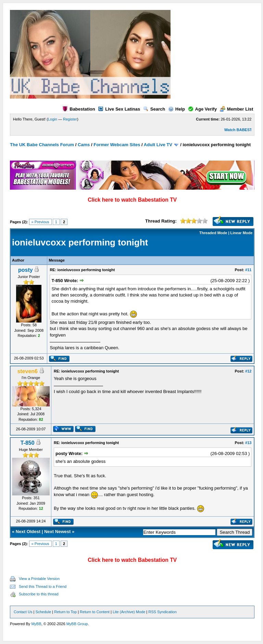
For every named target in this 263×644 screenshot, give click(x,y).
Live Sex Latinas (119, 109)
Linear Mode (242, 233)
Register (70, 119)
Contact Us (23, 612)
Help (177, 109)
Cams (84, 145)
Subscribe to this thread (39, 594)
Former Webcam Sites (117, 145)
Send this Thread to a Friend (43, 586)
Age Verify (203, 109)
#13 (248, 443)
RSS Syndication (162, 612)
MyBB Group (77, 624)
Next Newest (57, 532)
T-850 (28, 443)
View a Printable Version (39, 579)
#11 (248, 270)
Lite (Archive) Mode (129, 612)
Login (53, 119)
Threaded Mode (213, 233)
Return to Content (95, 612)
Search (154, 109)
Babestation (79, 109)
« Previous (40, 222)
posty (26, 270)
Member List (237, 109)
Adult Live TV (158, 145)
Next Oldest (28, 532)
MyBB (36, 624)
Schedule (43, 612)
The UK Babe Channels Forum (42, 145)
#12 (248, 371)
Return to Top (65, 612)
